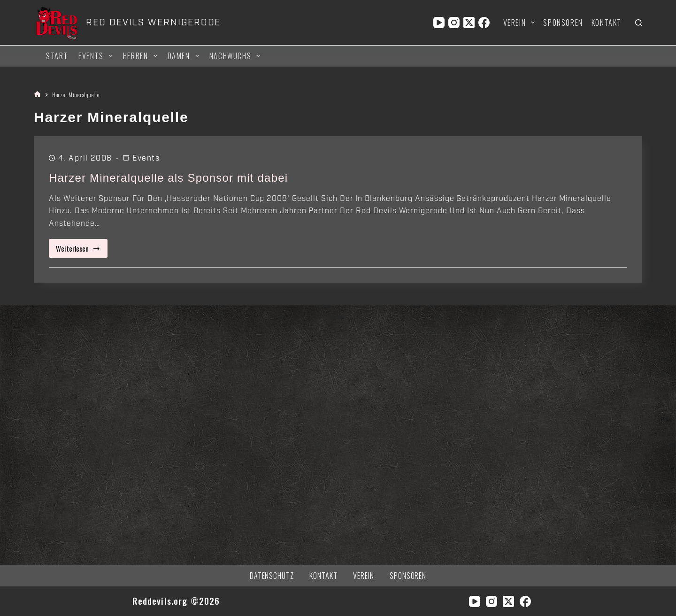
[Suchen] (639, 23)
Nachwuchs (236, 56)
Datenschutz (272, 576)
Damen (185, 56)
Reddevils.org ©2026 (176, 601)
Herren (142, 56)
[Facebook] (484, 23)
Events (97, 56)
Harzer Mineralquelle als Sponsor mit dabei (168, 178)
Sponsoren (563, 23)
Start (57, 56)
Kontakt (607, 23)
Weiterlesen (82, 250)
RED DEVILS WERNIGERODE (153, 23)
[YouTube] (439, 23)
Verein (521, 23)
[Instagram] (454, 23)
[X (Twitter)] (469, 23)
